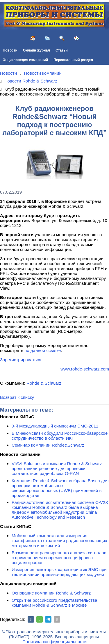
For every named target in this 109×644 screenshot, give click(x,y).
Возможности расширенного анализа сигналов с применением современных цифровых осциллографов (59, 558)
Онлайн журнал (36, 50)
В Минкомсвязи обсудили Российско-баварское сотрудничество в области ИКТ (60, 436)
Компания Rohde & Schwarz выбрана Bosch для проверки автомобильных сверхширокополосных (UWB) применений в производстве (60, 488)
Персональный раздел (73, 60)
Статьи (62, 50)
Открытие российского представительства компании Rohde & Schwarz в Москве (54, 603)
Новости (10, 50)
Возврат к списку (17, 397)
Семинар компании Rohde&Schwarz (48, 445)
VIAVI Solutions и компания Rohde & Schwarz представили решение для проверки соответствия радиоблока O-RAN (57, 468)
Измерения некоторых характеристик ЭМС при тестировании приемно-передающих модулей (59, 572)
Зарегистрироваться (21, 360)
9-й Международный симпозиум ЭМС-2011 (55, 426)
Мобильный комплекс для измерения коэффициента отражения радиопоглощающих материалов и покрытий (59, 541)
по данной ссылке (43, 350)
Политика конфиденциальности (54, 642)
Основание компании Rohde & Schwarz (51, 593)
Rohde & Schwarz (44, 383)
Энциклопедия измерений (25, 60)
